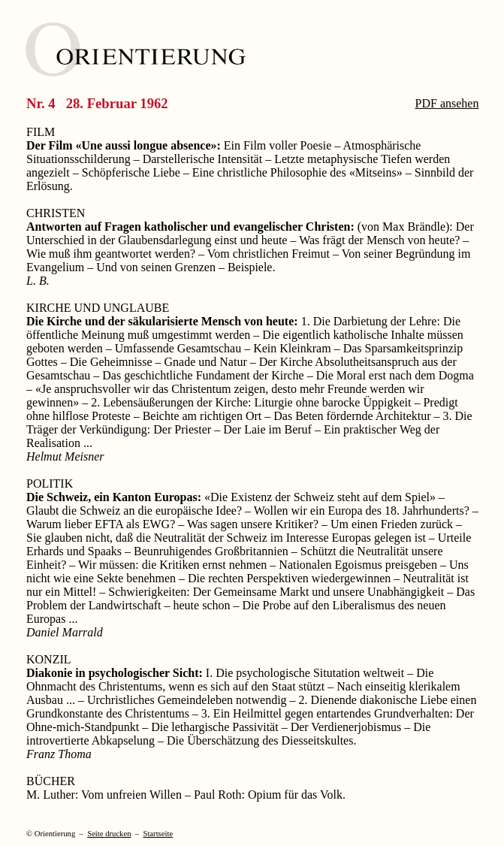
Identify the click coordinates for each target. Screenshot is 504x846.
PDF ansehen (447, 103)
